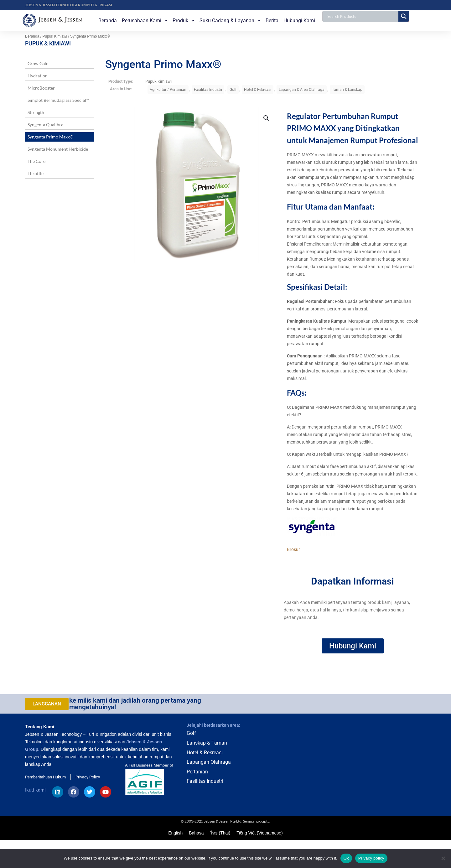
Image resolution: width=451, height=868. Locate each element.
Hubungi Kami (299, 21)
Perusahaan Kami (145, 21)
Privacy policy (371, 858)
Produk (184, 21)
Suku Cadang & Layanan (230, 21)
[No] (443, 858)
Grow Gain (38, 63)
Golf (233, 90)
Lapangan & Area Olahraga (302, 90)
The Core (36, 161)
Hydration (38, 76)
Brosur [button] (293, 549)
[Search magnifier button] (404, 16)
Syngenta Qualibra (45, 125)
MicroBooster (41, 88)
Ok (346, 858)
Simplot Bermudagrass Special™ (58, 100)
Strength (36, 112)
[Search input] (362, 16)
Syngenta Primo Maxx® (50, 137)
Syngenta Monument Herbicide (58, 149)
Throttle (36, 173)
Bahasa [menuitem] (196, 833)
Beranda (108, 21)
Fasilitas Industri (208, 90)
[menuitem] (175, 833)
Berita (272, 21)
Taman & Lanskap (347, 90)
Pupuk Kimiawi (55, 36)
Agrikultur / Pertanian (168, 90)
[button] (267, 118)
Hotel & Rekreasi (258, 90)
